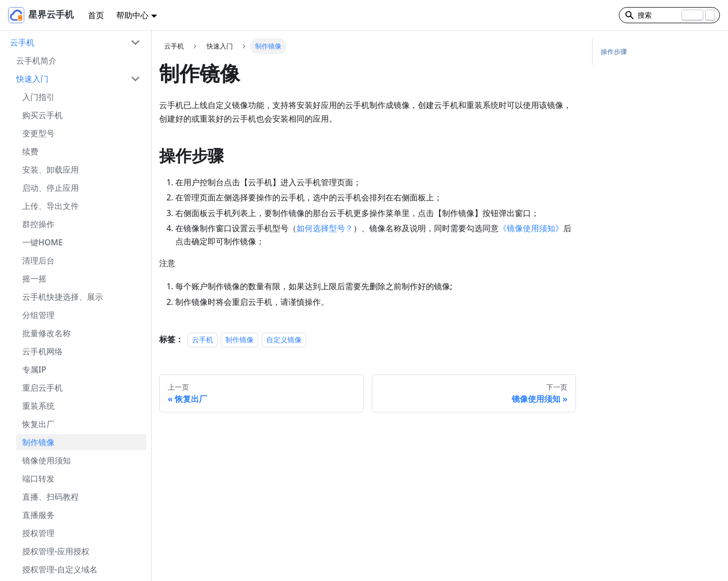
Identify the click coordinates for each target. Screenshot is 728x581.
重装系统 (38, 406)
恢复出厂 (38, 424)
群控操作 (38, 224)
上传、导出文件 (51, 206)
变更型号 (38, 133)
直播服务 (38, 515)
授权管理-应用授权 (56, 551)
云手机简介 (36, 61)
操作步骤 (614, 51)
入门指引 (38, 97)
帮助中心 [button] (132, 15)
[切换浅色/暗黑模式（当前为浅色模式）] (597, 15)
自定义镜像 (284, 339)
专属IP (34, 369)
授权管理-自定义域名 (60, 569)
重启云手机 (42, 388)
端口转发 (38, 479)
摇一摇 (34, 279)
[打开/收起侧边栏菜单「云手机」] (135, 42)
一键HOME (42, 242)
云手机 (22, 42)
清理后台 (38, 260)
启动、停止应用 (51, 188)
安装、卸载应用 (51, 170)
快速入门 (32, 79)
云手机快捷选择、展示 (63, 297)
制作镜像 (38, 442)
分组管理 (38, 315)
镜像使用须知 (46, 460)
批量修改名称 (46, 333)
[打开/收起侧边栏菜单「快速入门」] (135, 79)
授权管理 (38, 533)
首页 (96, 15)
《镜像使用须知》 (531, 228)
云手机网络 (42, 351)
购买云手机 (42, 115)
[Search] (669, 15)
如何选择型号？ (325, 228)
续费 (30, 151)
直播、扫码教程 (51, 497)
